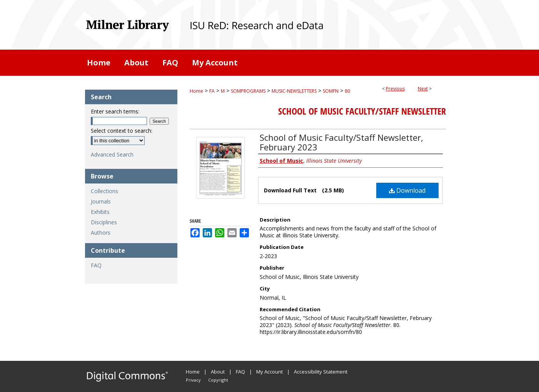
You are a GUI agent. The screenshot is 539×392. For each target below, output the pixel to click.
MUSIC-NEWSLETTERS (294, 91)
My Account (269, 372)
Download (407, 190)
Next (423, 89)
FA (212, 91)
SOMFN (331, 91)
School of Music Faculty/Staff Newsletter (362, 111)
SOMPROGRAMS (248, 91)
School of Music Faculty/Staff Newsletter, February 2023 (341, 142)
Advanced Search (112, 154)
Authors (101, 233)
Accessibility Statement (321, 372)
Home (196, 91)
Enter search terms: (115, 111)
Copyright (218, 380)
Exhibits (100, 212)
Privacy (193, 380)
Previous (395, 89)
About (218, 372)
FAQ (96, 265)
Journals (101, 201)
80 (347, 91)
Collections (104, 191)
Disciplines (104, 222)
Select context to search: (122, 131)
